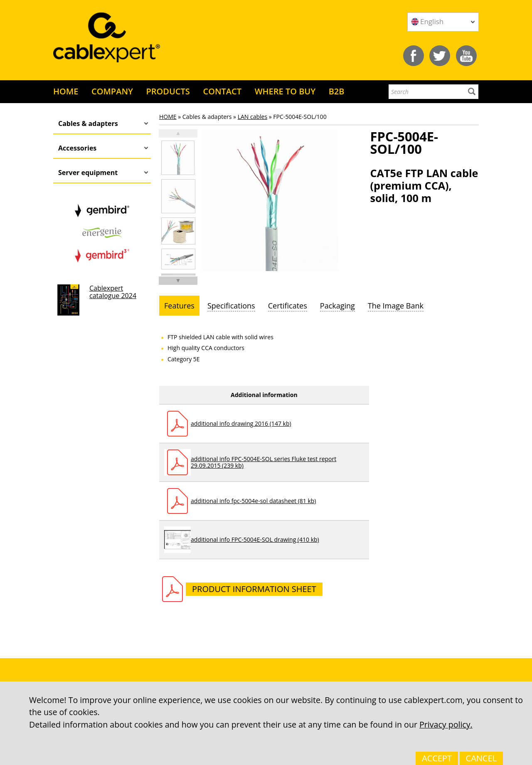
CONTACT (222, 91)
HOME (66, 91)
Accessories (77, 148)
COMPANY (112, 91)
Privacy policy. (446, 724)
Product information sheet (254, 589)
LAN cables (252, 117)
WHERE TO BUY (285, 91)
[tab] (179, 306)
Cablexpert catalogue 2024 (113, 292)
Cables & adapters (88, 123)
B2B (337, 91)
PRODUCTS (168, 91)
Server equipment (88, 173)
